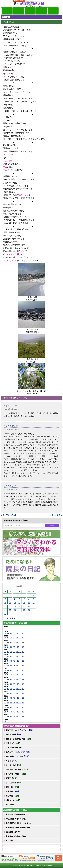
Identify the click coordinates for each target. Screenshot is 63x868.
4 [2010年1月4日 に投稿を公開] (10, 599)
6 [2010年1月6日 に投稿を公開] (19, 599)
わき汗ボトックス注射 (18, 756)
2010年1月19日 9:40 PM (11, 430)
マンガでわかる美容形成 (18, 11)
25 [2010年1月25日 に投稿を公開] (10, 610)
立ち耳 (12, 761)
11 (20, 633)
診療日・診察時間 (53, 11)
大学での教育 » (56, 515)
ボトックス (14, 800)
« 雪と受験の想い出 (9, 515)
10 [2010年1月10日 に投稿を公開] (6, 603)
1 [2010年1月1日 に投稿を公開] (29, 595)
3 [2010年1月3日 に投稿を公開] (5, 599)
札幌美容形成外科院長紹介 (16, 836)
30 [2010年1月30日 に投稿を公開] (34, 610)
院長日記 (7, 11)
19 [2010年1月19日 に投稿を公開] (15, 606)
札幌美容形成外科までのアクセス (19, 823)
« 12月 (5, 618)
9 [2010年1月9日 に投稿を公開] (34, 599)
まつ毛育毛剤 (15, 783)
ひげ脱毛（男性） (16, 774)
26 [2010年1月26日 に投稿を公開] (15, 610)
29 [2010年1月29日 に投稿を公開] (29, 610)
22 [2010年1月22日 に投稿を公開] (29, 606)
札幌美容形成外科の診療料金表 (18, 828)
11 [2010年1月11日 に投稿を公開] (10, 603)
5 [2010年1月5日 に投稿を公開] (15, 599)
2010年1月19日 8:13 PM (11, 409)
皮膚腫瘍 (13, 791)
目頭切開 (13, 796)
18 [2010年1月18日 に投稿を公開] (10, 606)
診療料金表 (41, 11)
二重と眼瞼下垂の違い (15, 748)
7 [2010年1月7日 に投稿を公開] (24, 599)
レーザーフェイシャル (18, 769)
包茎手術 (13, 787)
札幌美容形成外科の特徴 (15, 814)
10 (18, 633)
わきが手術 (18, 752)
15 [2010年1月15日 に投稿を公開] (29, 603)
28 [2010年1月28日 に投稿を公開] (24, 610)
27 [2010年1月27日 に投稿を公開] (19, 610)
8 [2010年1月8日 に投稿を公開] (29, 599)
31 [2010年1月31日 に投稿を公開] (6, 614)
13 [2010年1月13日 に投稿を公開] (19, 603)
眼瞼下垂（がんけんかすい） (21, 730)
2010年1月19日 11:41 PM (12, 490)
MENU (5, 4)
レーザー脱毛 (15, 765)
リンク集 (9, 841)
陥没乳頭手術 (15, 734)
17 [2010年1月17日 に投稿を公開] (6, 606)
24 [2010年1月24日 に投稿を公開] (6, 610)
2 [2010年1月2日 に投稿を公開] (34, 595)
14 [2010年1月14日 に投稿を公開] (24, 603)
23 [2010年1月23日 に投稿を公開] (34, 606)
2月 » (12, 618)
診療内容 (30, 11)
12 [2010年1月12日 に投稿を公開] (15, 603)
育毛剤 (12, 778)
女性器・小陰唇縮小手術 (19, 739)
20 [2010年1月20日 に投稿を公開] (19, 606)
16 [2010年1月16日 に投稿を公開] (34, 603)
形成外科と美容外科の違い (16, 819)
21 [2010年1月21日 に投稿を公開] (24, 606)
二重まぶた (14, 743)
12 (23, 633)
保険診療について (13, 832)
